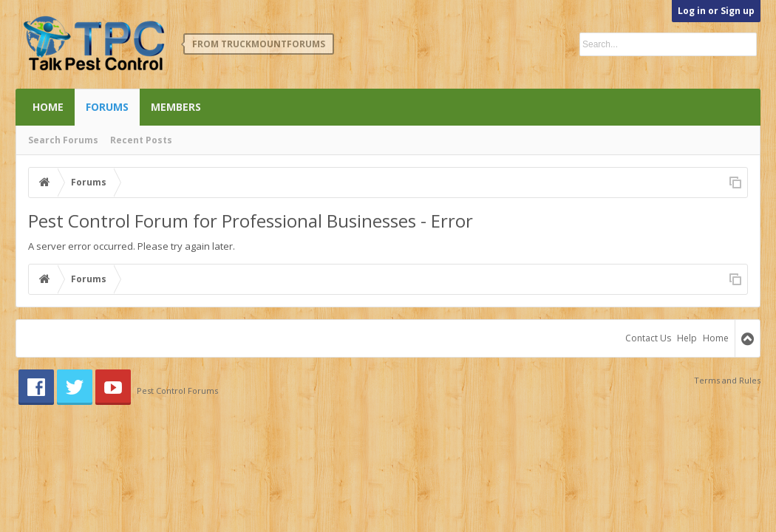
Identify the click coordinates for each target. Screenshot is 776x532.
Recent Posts (141, 140)
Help (687, 338)
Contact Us (648, 338)
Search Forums (63, 140)
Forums (107, 107)
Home (48, 107)
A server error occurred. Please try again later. (132, 246)
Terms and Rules (727, 380)
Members (176, 107)
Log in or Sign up (716, 11)
